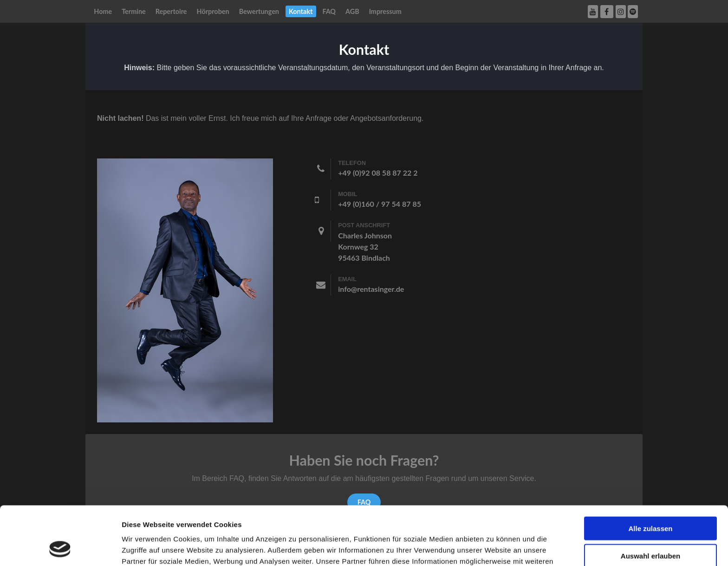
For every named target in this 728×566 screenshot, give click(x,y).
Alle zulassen (650, 473)
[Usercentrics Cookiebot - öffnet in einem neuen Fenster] (60, 548)
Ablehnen (650, 528)
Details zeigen (494, 548)
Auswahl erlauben (650, 501)
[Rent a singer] (185, 290)
